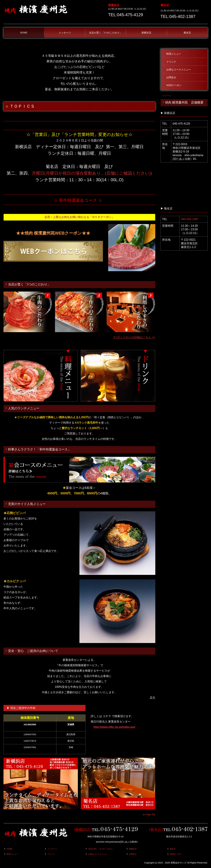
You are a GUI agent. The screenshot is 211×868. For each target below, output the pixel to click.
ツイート (167, 96)
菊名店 (187, 33)
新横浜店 (146, 33)
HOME (24, 33)
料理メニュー (174, 54)
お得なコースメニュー (179, 70)
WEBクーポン (174, 85)
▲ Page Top (149, 814)
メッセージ (65, 33)
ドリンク (171, 62)
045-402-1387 (190, 219)
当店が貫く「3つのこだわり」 (105, 33)
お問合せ (171, 77)
